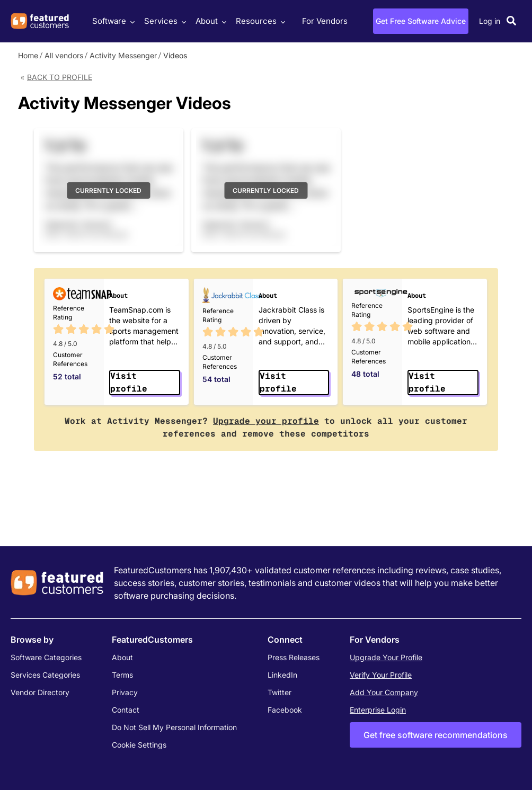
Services (164, 21)
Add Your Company (384, 692)
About (210, 21)
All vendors (64, 55)
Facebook (285, 710)
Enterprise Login (378, 710)
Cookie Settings (139, 745)
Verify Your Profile (381, 675)
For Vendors (325, 21)
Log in (490, 21)
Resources (259, 21)
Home (28, 55)
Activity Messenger (123, 55)
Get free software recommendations (436, 735)
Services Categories (45, 675)
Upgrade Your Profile (386, 657)
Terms (122, 675)
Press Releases (294, 657)
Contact (126, 710)
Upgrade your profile (266, 421)
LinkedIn (282, 675)
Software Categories (46, 657)
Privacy (125, 692)
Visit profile (129, 382)
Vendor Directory (40, 692)
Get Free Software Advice (421, 21)
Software (112, 21)
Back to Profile (60, 77)
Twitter (280, 692)
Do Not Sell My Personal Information (174, 727)
